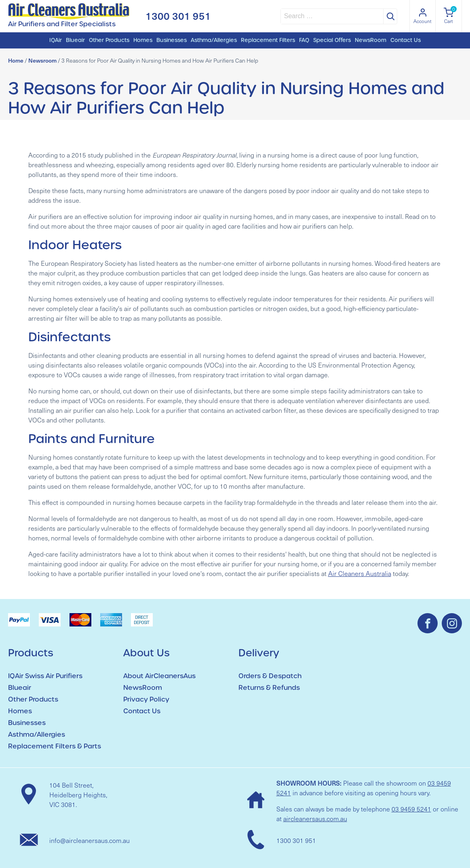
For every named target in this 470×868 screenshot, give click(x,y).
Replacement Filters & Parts (55, 746)
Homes (143, 40)
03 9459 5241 (411, 809)
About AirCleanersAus (159, 676)
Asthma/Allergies (214, 40)
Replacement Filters (268, 40)
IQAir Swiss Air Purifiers (45, 676)
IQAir (56, 40)
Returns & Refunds (269, 688)
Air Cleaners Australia (360, 573)
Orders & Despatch (270, 676)
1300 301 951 (178, 16)
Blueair (75, 40)
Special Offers (332, 40)
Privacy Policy (146, 699)
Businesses (172, 40)
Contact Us (406, 40)
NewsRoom (371, 40)
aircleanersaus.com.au (315, 819)
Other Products (109, 40)
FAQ (304, 40)
